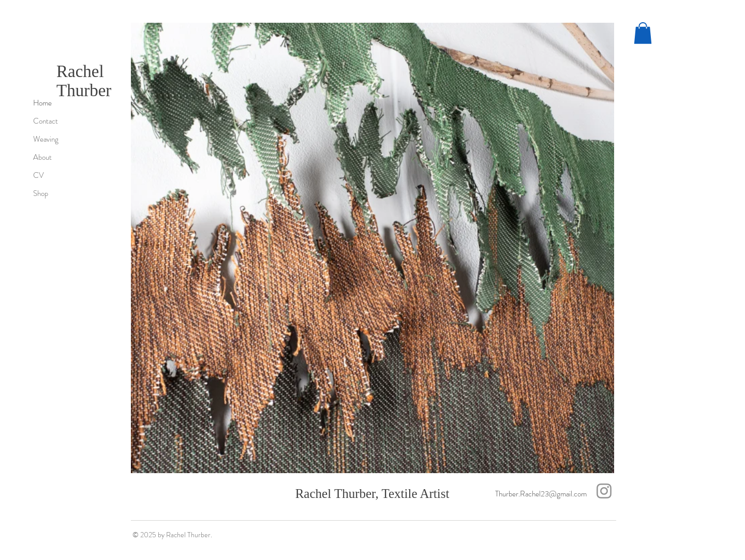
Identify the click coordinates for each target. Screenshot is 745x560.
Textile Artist (415, 494)
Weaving (46, 139)
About (42, 157)
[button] (643, 33)
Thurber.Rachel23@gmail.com (541, 494)
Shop (41, 193)
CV (39, 175)
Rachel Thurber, (339, 494)
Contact (46, 121)
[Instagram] (604, 491)
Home (42, 103)
